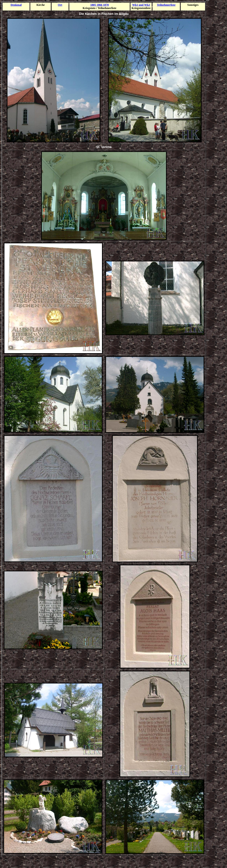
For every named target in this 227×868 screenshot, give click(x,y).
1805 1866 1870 (99, 5)
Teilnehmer (166, 5)
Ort (60, 5)
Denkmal (16, 5)
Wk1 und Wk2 (141, 5)
